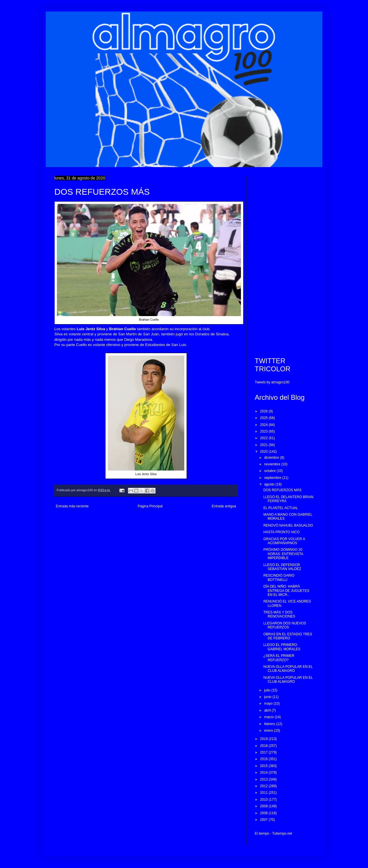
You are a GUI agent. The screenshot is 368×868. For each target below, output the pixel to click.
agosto (270, 484)
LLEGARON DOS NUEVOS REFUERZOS (285, 625)
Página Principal (150, 506)
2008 (264, 813)
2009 (264, 806)
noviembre (273, 464)
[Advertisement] (284, 262)
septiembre (273, 478)
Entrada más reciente (72, 506)
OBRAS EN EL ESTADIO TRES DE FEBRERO (288, 636)
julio (268, 690)
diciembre (272, 458)
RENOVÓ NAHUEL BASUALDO (288, 525)
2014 (264, 773)
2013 (264, 779)
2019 (264, 739)
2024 (264, 425)
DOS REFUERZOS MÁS (282, 490)
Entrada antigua (224, 506)
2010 (264, 800)
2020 (264, 452)
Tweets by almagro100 (272, 382)
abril (268, 710)
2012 (264, 786)
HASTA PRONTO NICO (281, 532)
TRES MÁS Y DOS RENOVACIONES (279, 614)
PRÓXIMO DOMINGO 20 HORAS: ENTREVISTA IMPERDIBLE (283, 554)
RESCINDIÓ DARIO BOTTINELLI (279, 578)
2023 (264, 431)
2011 (264, 793)
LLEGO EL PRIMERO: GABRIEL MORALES (282, 647)
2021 (264, 445)
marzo (270, 717)
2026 (264, 411)
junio (268, 697)
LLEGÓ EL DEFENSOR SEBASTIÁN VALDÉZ (282, 567)
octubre (270, 471)
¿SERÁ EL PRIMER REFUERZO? (279, 658)
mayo (269, 703)
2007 (264, 820)
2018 (264, 746)
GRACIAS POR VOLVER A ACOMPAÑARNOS (284, 541)
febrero (270, 724)
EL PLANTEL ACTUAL (281, 508)
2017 (264, 752)
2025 (264, 418)
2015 (264, 766)
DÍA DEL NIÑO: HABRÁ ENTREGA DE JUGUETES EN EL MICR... (286, 591)
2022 (264, 438)
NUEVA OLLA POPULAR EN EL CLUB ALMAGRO (288, 669)
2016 (264, 759)
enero (269, 731)
